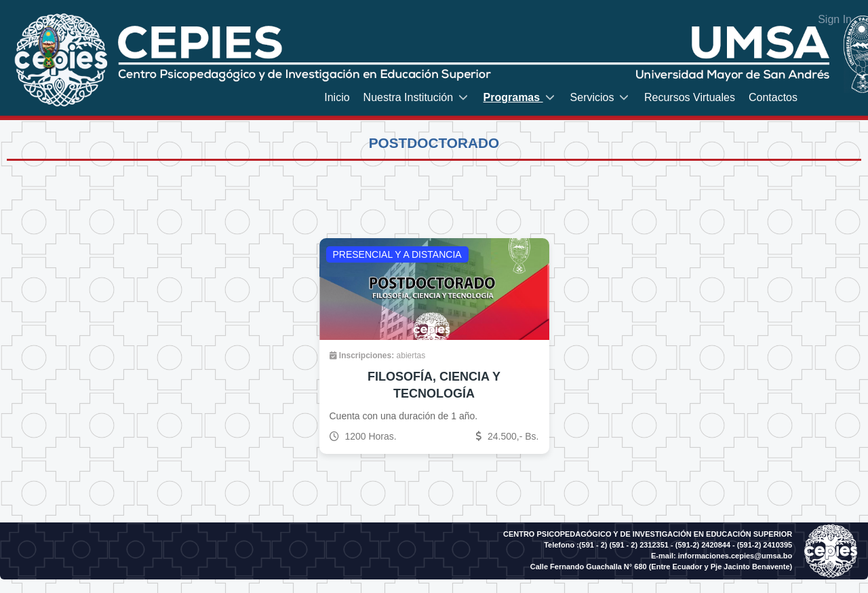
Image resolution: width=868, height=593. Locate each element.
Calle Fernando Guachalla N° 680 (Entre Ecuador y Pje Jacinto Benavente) (661, 567)
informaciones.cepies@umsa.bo (735, 556)
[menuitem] (337, 97)
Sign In (835, 19)
